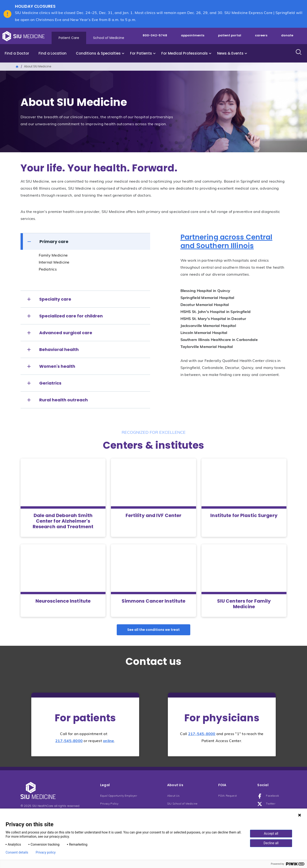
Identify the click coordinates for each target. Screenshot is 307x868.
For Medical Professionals (185, 53)
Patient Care (69, 38)
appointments (193, 35)
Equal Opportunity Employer (119, 796)
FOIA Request (228, 796)
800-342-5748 (155, 35)
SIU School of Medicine (182, 804)
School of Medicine (109, 38)
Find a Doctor (17, 53)
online (109, 741)
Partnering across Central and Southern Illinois (226, 241)
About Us (173, 796)
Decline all (271, 843)
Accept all (271, 833)
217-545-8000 (202, 734)
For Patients (141, 53)
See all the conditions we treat (153, 630)
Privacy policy (46, 852)
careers (261, 35)
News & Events (230, 53)
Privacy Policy (109, 804)
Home (17, 66)
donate (287, 35)
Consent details (17, 852)
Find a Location (53, 53)
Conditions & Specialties (98, 53)
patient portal (230, 35)
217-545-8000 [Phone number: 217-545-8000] (69, 741)
